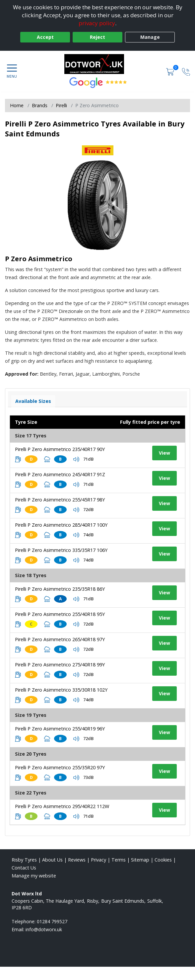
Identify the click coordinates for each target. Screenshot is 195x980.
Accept (45, 37)
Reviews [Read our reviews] (77, 860)
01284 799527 (52, 921)
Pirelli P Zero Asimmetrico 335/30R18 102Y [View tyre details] (61, 690)
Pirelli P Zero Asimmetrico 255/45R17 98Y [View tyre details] (60, 500)
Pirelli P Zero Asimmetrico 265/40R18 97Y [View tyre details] (60, 639)
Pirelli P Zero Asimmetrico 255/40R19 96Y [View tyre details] (60, 729)
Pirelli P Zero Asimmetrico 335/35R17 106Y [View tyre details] (61, 550)
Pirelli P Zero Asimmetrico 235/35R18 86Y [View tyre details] (60, 589)
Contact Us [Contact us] (24, 868)
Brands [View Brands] (40, 105)
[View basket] (171, 71)
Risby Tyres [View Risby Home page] (24, 860)
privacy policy (97, 23)
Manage (150, 37)
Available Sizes (33, 401)
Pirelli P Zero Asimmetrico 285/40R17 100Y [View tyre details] (61, 525)
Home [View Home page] (17, 105)
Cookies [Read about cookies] (163, 860)
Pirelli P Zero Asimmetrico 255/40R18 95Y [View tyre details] (60, 614)
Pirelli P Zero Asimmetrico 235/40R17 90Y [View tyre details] (60, 449)
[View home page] (97, 64)
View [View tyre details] (164, 453)
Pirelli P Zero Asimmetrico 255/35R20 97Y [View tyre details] (60, 767)
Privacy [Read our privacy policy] (98, 860)
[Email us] (44, 929)
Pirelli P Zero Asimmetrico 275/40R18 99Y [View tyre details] (60, 665)
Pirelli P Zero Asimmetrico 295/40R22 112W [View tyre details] (62, 806)
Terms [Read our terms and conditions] (119, 860)
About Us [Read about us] (52, 860)
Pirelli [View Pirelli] (61, 105)
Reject (97, 37)
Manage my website (34, 876)
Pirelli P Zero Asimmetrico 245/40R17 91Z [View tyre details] (60, 474)
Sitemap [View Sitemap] (140, 860)
